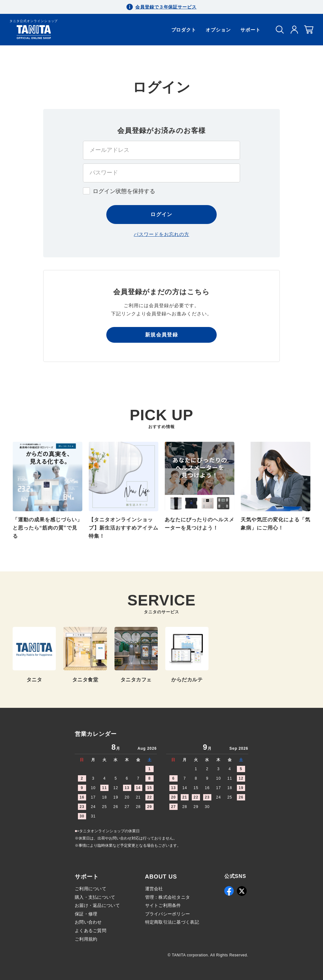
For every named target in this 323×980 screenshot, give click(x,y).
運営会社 (154, 889)
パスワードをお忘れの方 (161, 234)
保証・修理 (86, 914)
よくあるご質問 (91, 931)
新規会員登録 (161, 335)
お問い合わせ (88, 922)
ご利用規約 (86, 939)
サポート (250, 30)
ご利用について (91, 889)
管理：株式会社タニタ (168, 897)
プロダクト (184, 30)
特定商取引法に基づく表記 (172, 922)
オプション (218, 30)
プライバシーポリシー (168, 914)
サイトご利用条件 (163, 905)
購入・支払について (95, 897)
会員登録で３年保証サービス (166, 7)
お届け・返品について (97, 905)
